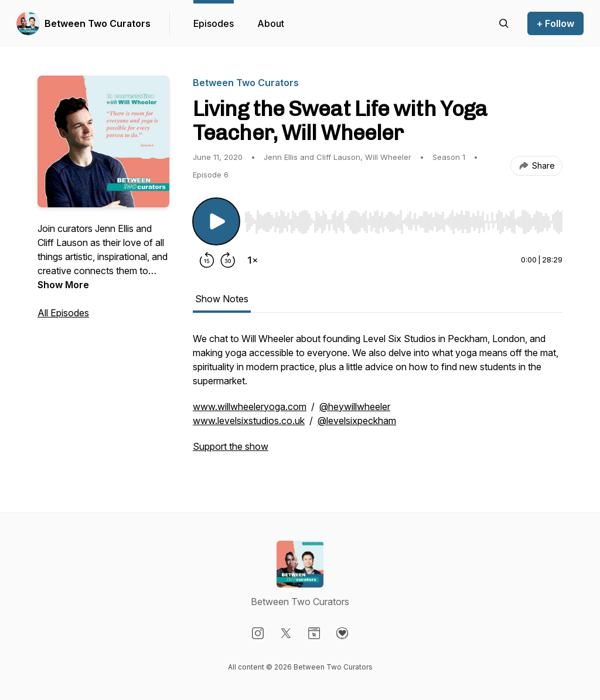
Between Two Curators (98, 23)
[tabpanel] (378, 398)
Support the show (231, 446)
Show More (63, 285)
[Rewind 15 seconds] (207, 260)
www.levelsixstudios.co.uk (249, 421)
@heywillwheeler (355, 407)
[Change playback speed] (253, 260)
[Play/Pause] (216, 221)
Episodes (214, 23)
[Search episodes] (504, 23)
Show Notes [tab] (222, 299)
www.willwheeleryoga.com (250, 407)
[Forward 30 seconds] (228, 260)
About (271, 23)
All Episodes (63, 313)
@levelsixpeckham (357, 421)
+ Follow (555, 23)
